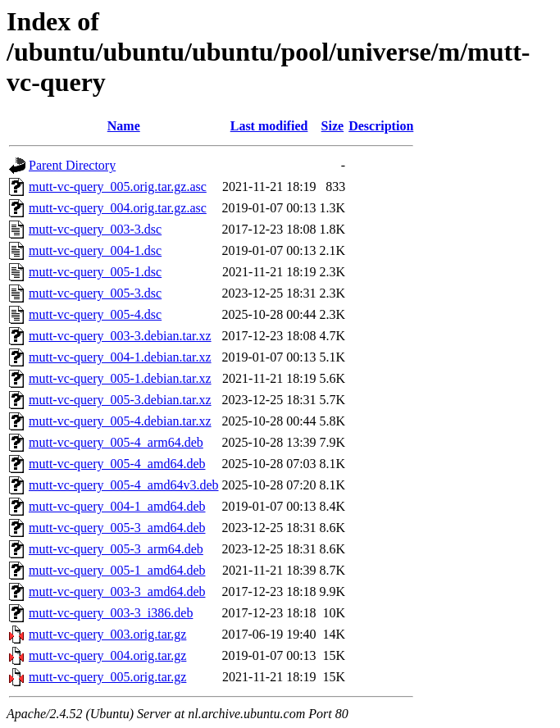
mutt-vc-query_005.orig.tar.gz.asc (118, 187)
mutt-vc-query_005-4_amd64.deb (117, 464)
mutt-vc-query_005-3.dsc (95, 293)
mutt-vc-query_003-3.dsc (95, 229)
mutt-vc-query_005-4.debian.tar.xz (120, 421)
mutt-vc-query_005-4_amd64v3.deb (124, 485)
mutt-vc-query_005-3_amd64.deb (117, 528)
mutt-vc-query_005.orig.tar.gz (107, 677)
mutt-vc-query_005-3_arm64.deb (116, 549)
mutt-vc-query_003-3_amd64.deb (117, 591)
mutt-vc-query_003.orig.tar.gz (107, 634)
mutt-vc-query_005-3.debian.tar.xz (120, 400)
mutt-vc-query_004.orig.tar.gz (107, 655)
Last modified (269, 126)
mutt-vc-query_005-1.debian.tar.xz (120, 378)
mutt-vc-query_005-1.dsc (95, 272)
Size (333, 126)
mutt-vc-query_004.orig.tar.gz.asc (118, 208)
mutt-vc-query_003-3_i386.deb (111, 613)
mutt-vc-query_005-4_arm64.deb (116, 442)
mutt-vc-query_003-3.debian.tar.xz (120, 336)
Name (124, 126)
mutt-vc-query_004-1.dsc (95, 250)
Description (381, 126)
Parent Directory (72, 165)
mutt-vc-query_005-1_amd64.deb (117, 570)
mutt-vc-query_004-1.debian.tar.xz (120, 357)
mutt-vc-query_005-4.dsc (95, 314)
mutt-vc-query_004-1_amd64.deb (117, 506)
